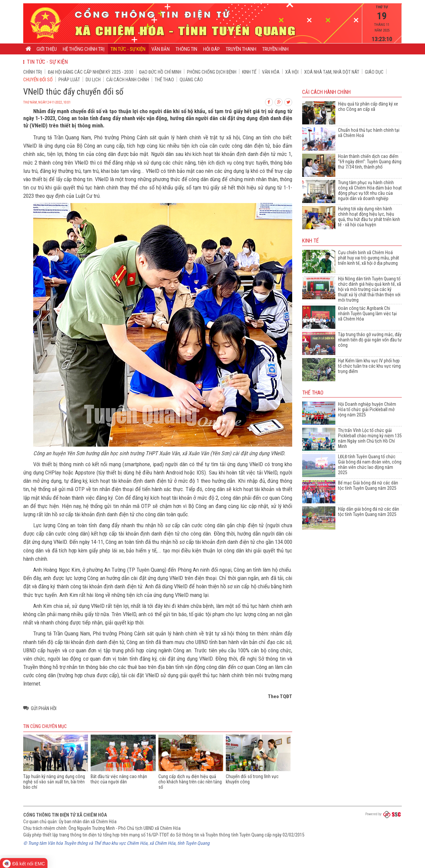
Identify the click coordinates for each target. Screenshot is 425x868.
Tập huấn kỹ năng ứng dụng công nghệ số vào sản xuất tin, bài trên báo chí (54, 782)
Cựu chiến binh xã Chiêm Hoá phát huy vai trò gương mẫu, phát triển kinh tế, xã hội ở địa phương (369, 258)
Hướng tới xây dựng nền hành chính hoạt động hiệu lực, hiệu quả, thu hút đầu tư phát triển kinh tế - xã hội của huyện (369, 217)
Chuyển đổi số (38, 80)
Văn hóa (271, 72)
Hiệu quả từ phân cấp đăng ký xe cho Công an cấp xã (368, 107)
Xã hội (292, 72)
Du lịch (93, 80)
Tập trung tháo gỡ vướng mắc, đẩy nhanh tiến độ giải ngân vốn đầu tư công (370, 340)
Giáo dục (374, 72)
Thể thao (164, 80)
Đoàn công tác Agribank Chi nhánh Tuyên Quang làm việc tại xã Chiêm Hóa (367, 314)
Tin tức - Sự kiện (128, 49)
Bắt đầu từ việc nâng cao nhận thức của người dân (119, 779)
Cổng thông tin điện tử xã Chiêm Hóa (65, 815)
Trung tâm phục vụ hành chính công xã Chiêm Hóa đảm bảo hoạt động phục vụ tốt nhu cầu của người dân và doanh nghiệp (370, 190)
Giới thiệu (47, 49)
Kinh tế (249, 72)
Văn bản (161, 49)
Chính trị (33, 72)
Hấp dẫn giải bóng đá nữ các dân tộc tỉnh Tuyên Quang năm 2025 (369, 512)
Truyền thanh (241, 49)
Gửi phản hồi (44, 708)
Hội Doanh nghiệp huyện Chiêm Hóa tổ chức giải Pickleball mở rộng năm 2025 (367, 409)
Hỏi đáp (212, 49)
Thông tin (186, 49)
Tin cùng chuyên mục (45, 726)
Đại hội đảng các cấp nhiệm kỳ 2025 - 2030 (91, 72)
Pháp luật (69, 80)
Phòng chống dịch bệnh (212, 72)
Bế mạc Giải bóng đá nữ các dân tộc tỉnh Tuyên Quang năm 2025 (368, 485)
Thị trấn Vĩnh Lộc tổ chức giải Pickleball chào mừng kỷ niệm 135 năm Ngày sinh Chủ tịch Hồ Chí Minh (370, 438)
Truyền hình (275, 49)
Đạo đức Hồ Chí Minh (160, 72)
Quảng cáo (191, 80)
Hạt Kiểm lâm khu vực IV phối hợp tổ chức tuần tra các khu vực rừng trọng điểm (369, 366)
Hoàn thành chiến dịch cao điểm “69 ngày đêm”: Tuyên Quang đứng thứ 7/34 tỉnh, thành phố (370, 162)
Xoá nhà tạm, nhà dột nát (332, 72)
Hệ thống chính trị (84, 49)
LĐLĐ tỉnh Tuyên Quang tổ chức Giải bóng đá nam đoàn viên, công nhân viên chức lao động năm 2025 (370, 465)
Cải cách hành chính (128, 80)
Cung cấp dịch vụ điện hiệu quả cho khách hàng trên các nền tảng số (190, 782)
